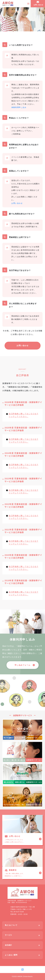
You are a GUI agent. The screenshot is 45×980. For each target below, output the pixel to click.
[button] (23, 665)
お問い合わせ (22, 346)
